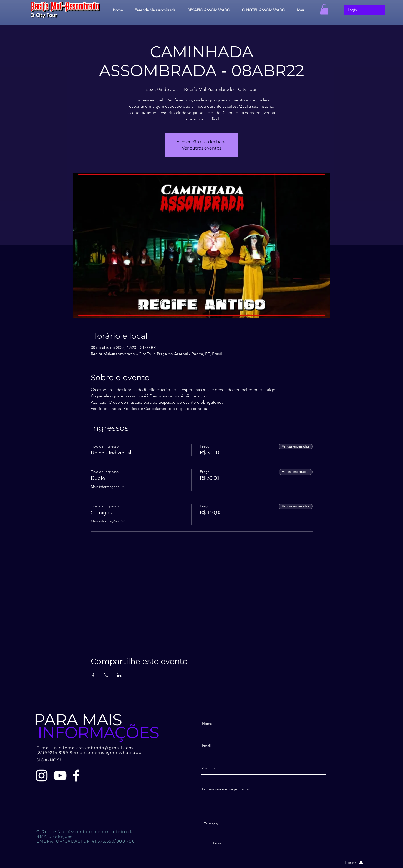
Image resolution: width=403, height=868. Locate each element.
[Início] (349, 862)
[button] (324, 9)
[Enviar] (218, 843)
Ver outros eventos (202, 148)
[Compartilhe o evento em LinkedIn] (119, 675)
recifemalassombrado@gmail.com (94, 748)
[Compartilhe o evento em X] (106, 675)
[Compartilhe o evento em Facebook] (93, 675)
